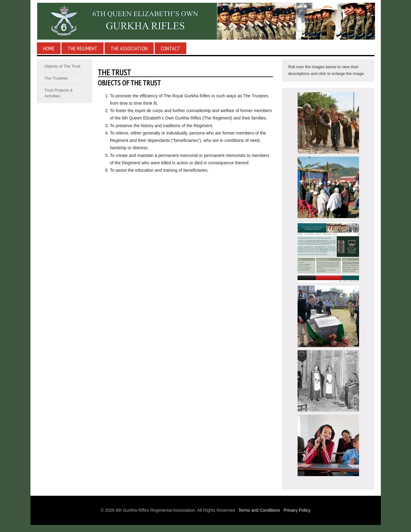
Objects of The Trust (63, 66)
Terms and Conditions (259, 510)
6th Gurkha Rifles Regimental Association (206, 21)
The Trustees (56, 78)
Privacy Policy (297, 510)
